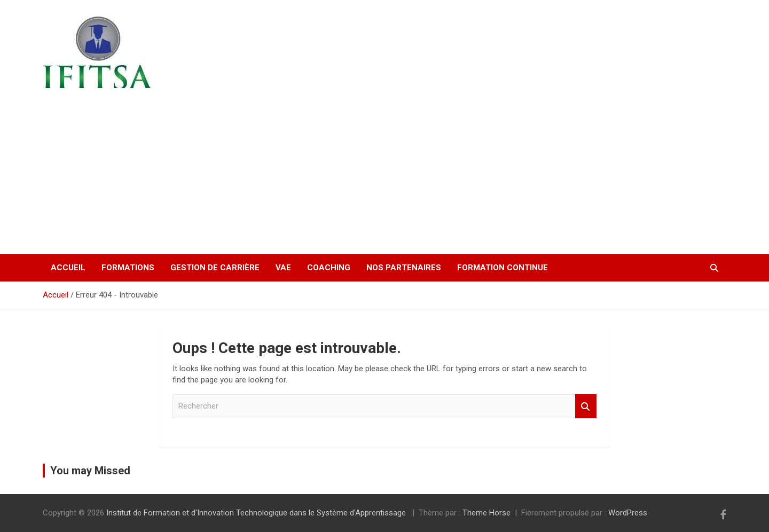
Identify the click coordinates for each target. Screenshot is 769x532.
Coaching (329, 268)
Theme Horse (486, 513)
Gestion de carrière (215, 268)
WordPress (628, 513)
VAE (283, 268)
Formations (128, 268)
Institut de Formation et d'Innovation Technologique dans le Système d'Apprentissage (149, 157)
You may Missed (90, 471)
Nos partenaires (404, 268)
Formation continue (503, 268)
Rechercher (586, 406)
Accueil (68, 268)
